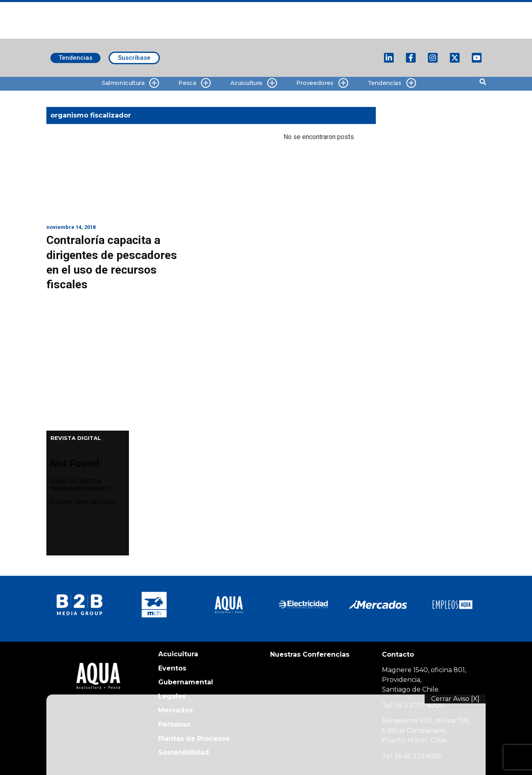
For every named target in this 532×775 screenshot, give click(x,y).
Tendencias (392, 83)
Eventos (172, 668)
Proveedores (322, 83)
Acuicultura (254, 83)
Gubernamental (186, 682)
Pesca (195, 83)
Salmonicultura (130, 83)
